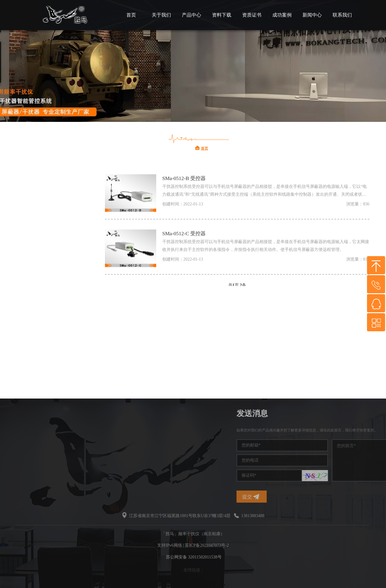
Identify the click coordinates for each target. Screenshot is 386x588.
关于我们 (161, 15)
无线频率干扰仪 (44, 297)
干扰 (32, 315)
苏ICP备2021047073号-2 (207, 545)
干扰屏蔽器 (39, 279)
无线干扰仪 (39, 351)
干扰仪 (34, 188)
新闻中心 (312, 15)
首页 (131, 15)
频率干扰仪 (39, 207)
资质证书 (252, 15)
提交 (297, 497)
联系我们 (342, 15)
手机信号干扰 (42, 243)
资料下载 (222, 15)
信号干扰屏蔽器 (44, 333)
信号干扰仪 (39, 261)
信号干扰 (37, 225)
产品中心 (191, 15)
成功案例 (282, 15)
